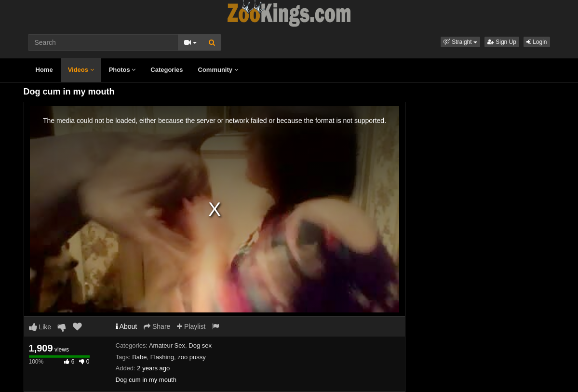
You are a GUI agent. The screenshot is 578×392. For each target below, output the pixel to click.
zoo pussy (192, 357)
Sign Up (502, 42)
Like (40, 327)
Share (157, 326)
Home (44, 70)
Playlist (191, 326)
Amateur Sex (167, 345)
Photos (122, 70)
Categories (167, 70)
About (127, 326)
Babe (139, 357)
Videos (81, 70)
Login (537, 42)
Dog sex (200, 345)
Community (218, 70)
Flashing (162, 357)
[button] (460, 42)
